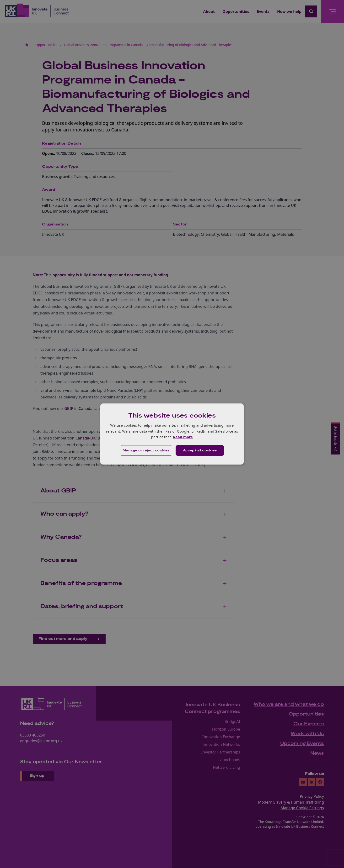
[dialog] (172, 434)
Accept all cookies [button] (200, 450)
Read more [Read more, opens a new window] (183, 437)
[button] (146, 450)
